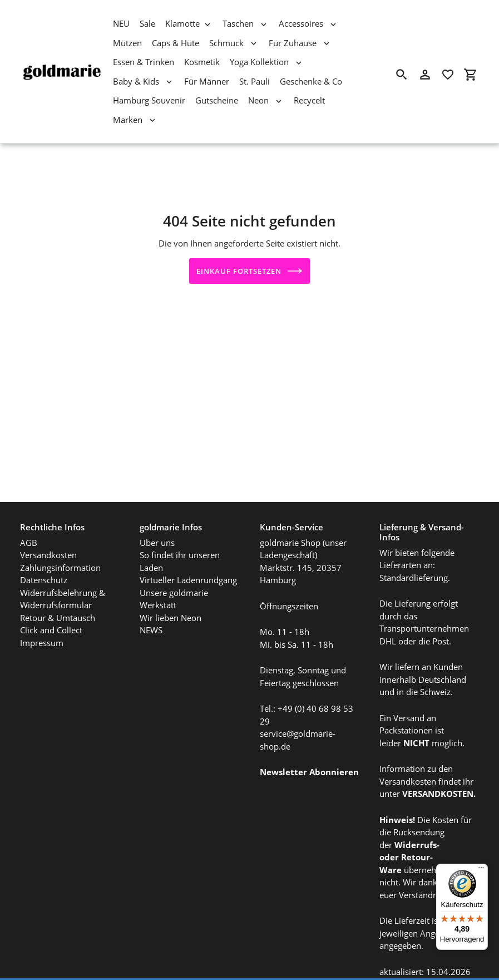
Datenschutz (44, 560)
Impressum (42, 623)
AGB (29, 523)
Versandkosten (48, 535)
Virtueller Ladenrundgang (188, 560)
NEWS (151, 610)
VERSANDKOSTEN (438, 774)
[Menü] (481, 870)
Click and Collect (51, 610)
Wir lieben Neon (171, 598)
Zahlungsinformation (60, 548)
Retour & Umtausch (58, 598)
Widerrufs (416, 825)
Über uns (157, 523)
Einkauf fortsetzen (250, 271)
